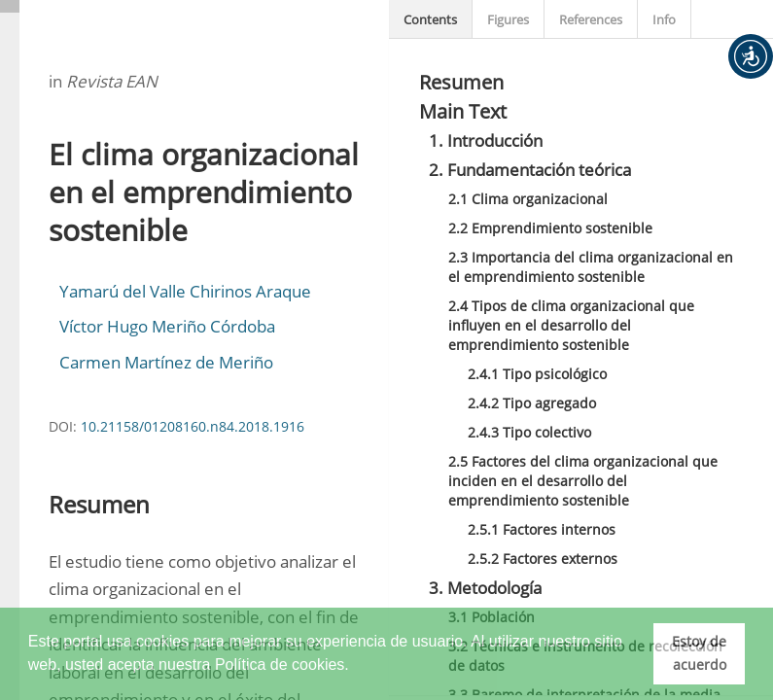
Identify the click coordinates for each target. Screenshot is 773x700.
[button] (751, 56)
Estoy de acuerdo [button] (699, 653)
